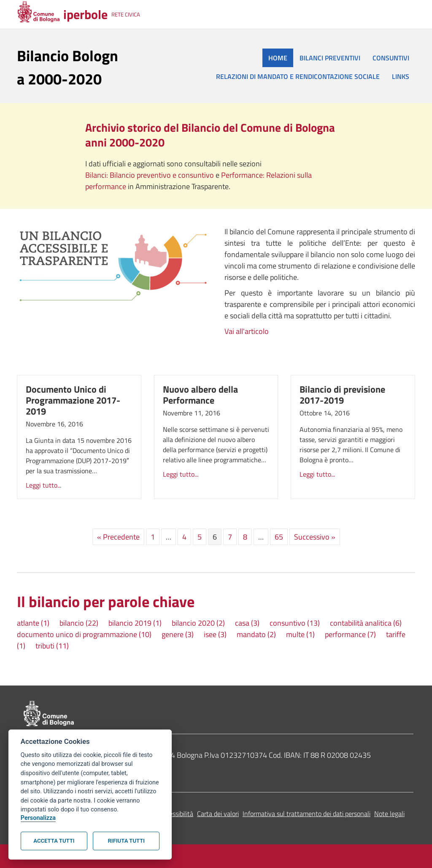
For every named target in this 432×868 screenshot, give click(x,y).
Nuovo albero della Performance (200, 395)
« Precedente (118, 537)
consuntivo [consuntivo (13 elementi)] (295, 623)
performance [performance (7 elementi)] (350, 634)
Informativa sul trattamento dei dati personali (306, 814)
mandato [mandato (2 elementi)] (256, 634)
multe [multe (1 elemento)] (300, 634)
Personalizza (38, 818)
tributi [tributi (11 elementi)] (52, 646)
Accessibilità (176, 814)
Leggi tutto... (43, 485)
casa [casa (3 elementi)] (247, 623)
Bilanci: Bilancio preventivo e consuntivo (150, 175)
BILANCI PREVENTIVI (330, 58)
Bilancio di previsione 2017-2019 (342, 395)
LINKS (401, 76)
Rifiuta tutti (126, 841)
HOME (278, 58)
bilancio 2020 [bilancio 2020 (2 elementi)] (198, 623)
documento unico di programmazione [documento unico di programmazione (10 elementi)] (84, 634)
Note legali (389, 814)
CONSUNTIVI (391, 58)
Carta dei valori (218, 814)
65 (279, 537)
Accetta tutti (54, 841)
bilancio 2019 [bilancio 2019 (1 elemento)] (135, 623)
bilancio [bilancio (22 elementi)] (79, 623)
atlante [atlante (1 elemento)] (33, 623)
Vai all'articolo (247, 331)
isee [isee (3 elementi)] (215, 634)
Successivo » (315, 537)
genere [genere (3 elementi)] (178, 634)
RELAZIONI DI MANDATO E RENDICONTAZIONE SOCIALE (298, 76)
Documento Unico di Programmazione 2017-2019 (73, 400)
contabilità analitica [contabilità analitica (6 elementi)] (366, 623)
